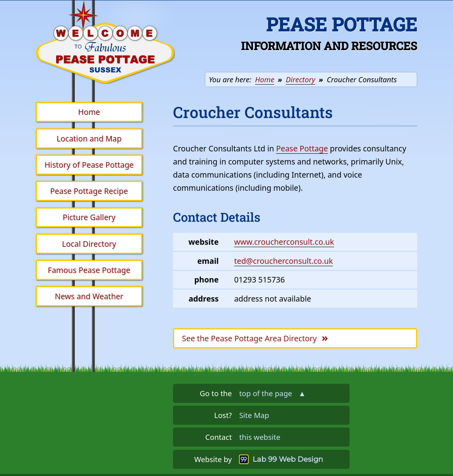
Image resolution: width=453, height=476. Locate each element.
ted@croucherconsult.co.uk (284, 261)
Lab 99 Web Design (288, 459)
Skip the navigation (186, 13)
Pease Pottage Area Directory (255, 337)
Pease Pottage (302, 148)
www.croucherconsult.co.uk (284, 242)
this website (260, 437)
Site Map (254, 415)
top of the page (272, 393)
